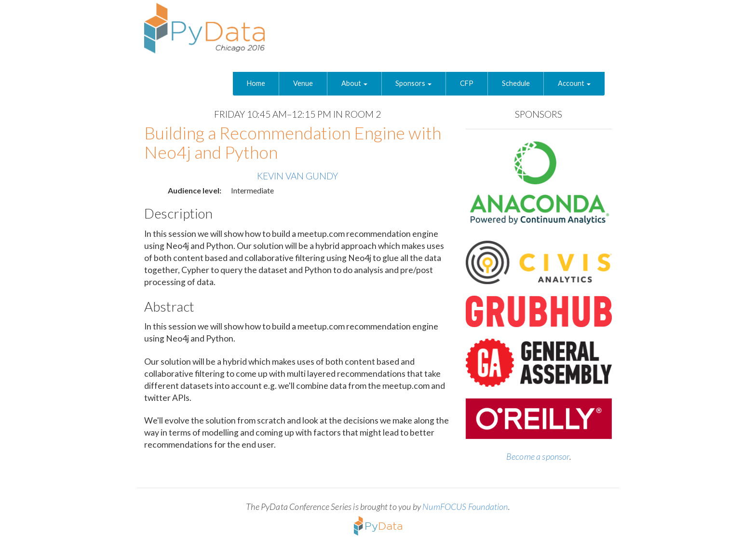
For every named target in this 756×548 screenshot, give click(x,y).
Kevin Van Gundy (297, 176)
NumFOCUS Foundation (465, 507)
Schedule (516, 83)
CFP (467, 83)
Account (574, 83)
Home (256, 83)
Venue (303, 83)
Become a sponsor (538, 456)
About (354, 83)
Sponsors (413, 83)
